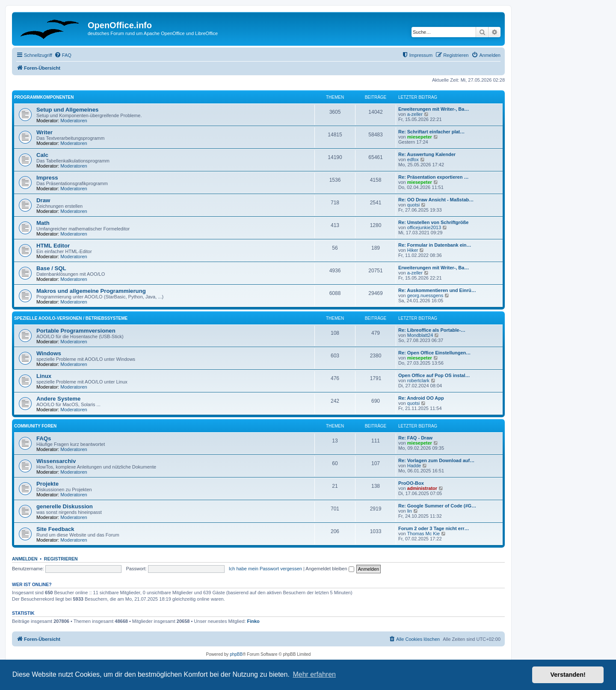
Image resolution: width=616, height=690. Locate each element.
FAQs (44, 438)
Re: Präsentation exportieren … (433, 177)
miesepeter (420, 137)
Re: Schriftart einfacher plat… (431, 132)
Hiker (413, 250)
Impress (47, 178)
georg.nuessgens (425, 295)
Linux (44, 376)
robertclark (418, 380)
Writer (44, 132)
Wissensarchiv (56, 461)
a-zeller (415, 114)
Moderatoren (74, 121)
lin (410, 511)
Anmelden (25, 559)
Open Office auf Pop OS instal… (434, 375)
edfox (413, 159)
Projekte (47, 484)
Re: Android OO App (421, 398)
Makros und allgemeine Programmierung (91, 291)
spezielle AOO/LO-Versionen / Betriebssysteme (71, 318)
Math (43, 223)
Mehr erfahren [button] (314, 674)
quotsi (413, 205)
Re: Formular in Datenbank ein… (435, 245)
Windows (49, 353)
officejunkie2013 (424, 227)
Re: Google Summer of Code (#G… (437, 506)
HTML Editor (53, 246)
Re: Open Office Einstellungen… (434, 353)
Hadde (414, 466)
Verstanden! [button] (568, 675)
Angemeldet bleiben (330, 569)
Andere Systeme (58, 399)
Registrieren (61, 559)
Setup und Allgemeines (67, 110)
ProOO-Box (411, 483)
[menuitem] (63, 55)
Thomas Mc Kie (423, 534)
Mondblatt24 (420, 335)
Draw (43, 200)
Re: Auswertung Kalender (427, 154)
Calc (42, 155)
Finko (253, 621)
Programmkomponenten (44, 97)
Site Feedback (55, 529)
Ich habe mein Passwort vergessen (265, 569)
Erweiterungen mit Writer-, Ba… (434, 109)
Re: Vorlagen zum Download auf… (436, 460)
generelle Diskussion (65, 506)
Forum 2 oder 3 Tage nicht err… (434, 528)
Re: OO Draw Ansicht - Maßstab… (436, 200)
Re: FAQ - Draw (415, 438)
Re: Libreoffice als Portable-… (432, 330)
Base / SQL (51, 268)
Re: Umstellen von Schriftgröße (433, 222)
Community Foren (35, 426)
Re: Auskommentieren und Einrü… (437, 290)
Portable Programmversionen (76, 331)
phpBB (236, 654)
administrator (422, 488)
